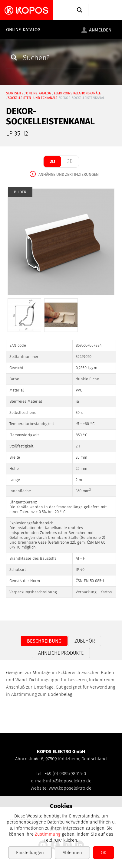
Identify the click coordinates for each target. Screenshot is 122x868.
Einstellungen (30, 853)
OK (104, 853)
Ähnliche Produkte (61, 653)
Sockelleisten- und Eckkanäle (33, 98)
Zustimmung (48, 834)
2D (52, 161)
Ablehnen (72, 853)
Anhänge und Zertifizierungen (69, 174)
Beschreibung (44, 641)
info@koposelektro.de (69, 781)
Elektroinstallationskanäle (77, 93)
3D (70, 161)
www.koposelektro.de (70, 788)
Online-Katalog (23, 30)
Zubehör (85, 641)
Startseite (15, 93)
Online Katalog (39, 93)
